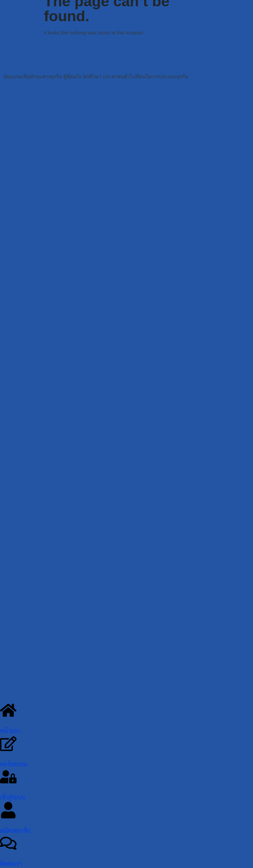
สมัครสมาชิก (15, 831)
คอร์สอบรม (14, 765)
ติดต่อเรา (11, 864)
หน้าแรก (10, 731)
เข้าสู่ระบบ (13, 798)
